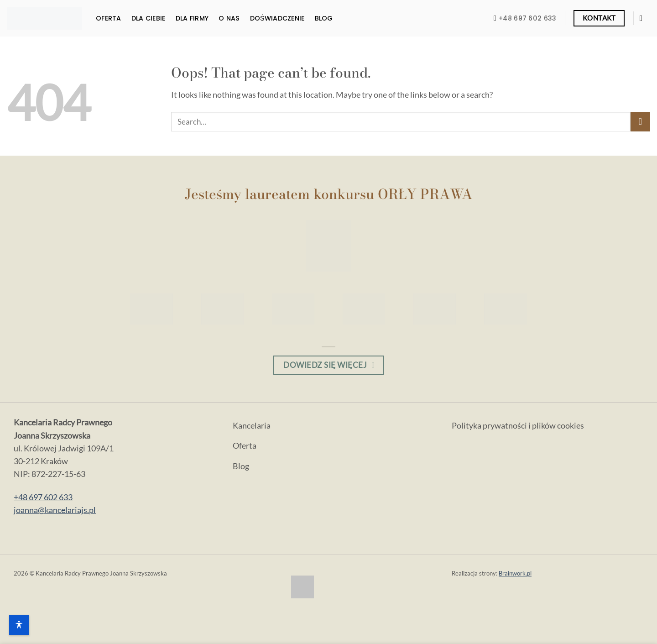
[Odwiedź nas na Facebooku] (644, 18)
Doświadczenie (277, 18)
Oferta (109, 18)
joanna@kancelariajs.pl (55, 510)
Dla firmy (192, 18)
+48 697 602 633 (43, 497)
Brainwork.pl (515, 573)
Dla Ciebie (149, 18)
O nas (229, 18)
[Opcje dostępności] (19, 625)
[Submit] (640, 122)
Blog (324, 18)
